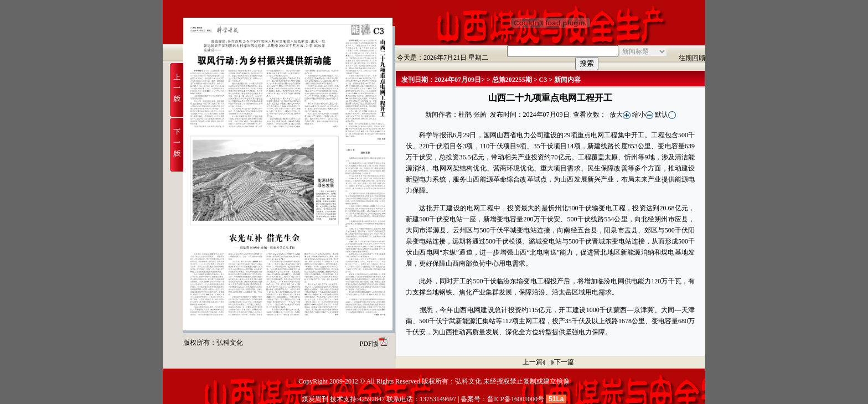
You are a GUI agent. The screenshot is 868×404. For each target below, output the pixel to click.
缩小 (643, 115)
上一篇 (533, 362)
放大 (620, 115)
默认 (665, 115)
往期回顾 (692, 58)
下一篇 (564, 362)
